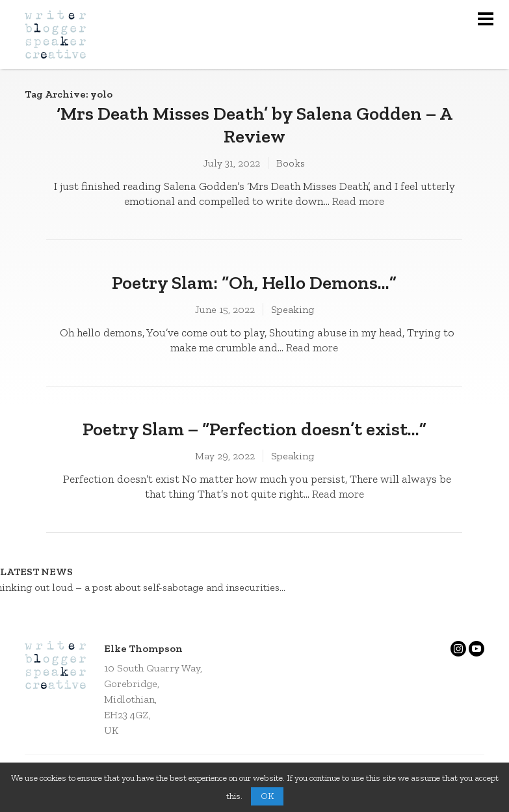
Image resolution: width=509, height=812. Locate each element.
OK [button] (267, 796)
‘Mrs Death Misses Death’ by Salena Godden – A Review (254, 125)
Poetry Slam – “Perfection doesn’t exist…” (254, 429)
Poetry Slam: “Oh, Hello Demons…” (254, 282)
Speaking (293, 309)
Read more (358, 201)
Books (291, 163)
